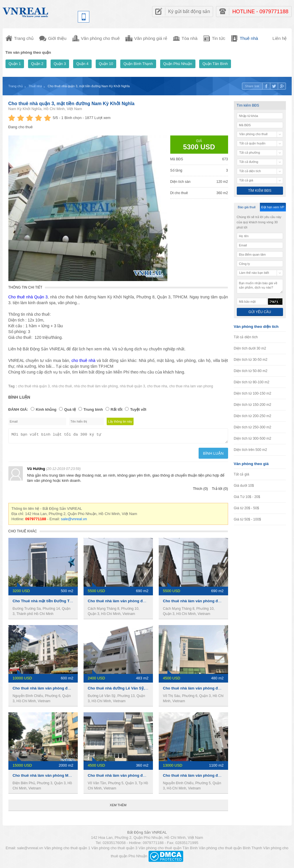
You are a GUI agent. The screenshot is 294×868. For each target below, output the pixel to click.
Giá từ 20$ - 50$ (246, 508)
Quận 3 (60, 64)
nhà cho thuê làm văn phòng (96, 386)
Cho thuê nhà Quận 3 (28, 297)
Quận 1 (15, 64)
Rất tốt (117, 409)
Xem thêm (118, 807)
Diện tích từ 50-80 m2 (251, 371)
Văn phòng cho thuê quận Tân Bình (168, 850)
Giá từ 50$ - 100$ (247, 519)
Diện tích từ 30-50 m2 (251, 360)
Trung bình (93, 409)
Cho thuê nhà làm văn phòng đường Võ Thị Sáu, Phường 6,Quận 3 (222, 690)
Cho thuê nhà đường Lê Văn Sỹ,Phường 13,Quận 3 (133, 690)
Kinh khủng (46, 409)
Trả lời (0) (220, 490)
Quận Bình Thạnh (138, 64)
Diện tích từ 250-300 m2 (253, 427)
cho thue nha (157, 386)
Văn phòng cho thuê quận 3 (114, 850)
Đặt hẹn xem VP (273, 207)
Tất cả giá (242, 474)
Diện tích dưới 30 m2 (250, 348)
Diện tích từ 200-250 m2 (253, 416)
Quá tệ (70, 409)
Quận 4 (82, 64)
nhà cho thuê (62, 386)
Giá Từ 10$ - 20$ (247, 497)
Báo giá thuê (247, 207)
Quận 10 (106, 64)
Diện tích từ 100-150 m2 (253, 393)
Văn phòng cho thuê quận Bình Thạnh (230, 850)
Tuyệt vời (138, 409)
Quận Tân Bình (215, 64)
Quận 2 (37, 64)
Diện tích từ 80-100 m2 (252, 382)
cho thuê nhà (83, 360)
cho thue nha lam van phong (191, 386)
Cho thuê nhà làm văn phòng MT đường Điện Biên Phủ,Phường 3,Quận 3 (77, 777)
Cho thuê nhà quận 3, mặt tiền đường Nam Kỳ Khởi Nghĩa (72, 104)
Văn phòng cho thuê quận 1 (67, 850)
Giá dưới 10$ (244, 486)
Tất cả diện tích (246, 337)
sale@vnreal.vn (74, 521)
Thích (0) (200, 490)
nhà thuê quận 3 (133, 386)
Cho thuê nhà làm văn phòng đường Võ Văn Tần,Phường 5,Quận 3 (147, 777)
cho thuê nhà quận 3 (34, 386)
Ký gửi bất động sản (189, 11)
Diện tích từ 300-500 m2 (253, 438)
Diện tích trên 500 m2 (250, 450)
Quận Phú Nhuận (178, 64)
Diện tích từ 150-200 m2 (253, 405)
